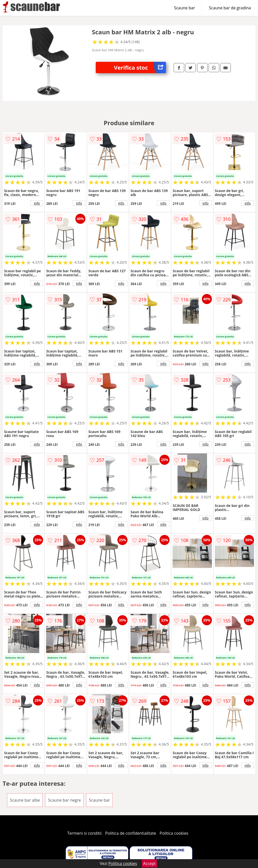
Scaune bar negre (64, 800)
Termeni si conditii (85, 833)
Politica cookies (174, 833)
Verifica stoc (140, 67)
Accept (149, 863)
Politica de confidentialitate (131, 833)
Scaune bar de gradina (230, 8)
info (37, 203)
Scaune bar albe (25, 800)
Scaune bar (185, 8)
